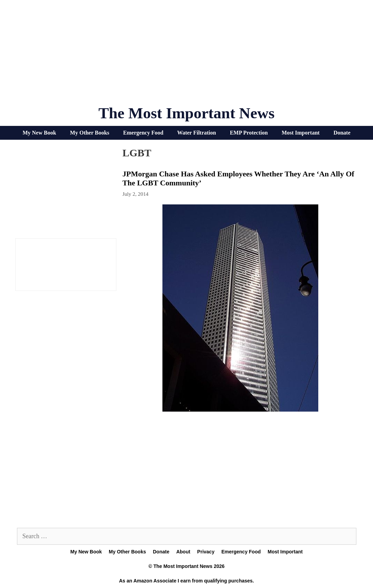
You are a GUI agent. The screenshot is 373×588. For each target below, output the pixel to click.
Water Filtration (197, 133)
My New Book (39, 133)
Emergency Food (143, 133)
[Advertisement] (187, 55)
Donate (342, 133)
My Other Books (90, 133)
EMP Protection (249, 133)
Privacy (206, 552)
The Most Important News (186, 113)
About (183, 552)
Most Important (301, 133)
